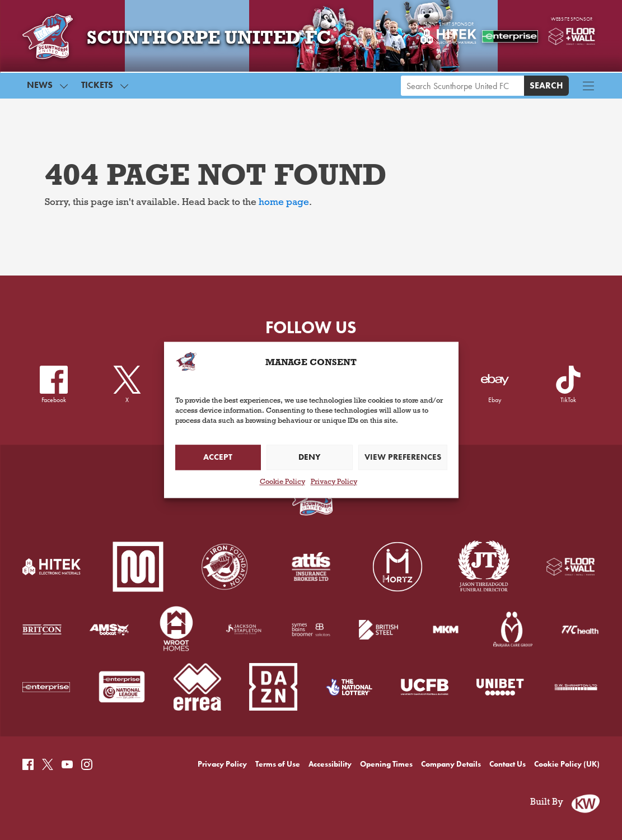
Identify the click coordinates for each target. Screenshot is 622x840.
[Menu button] (588, 86)
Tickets (97, 85)
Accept (218, 458)
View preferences (403, 458)
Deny (309, 458)
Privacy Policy (334, 483)
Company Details (451, 764)
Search (546, 85)
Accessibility (330, 764)
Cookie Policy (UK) (567, 764)
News (40, 85)
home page (284, 203)
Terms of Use (278, 764)
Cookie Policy (282, 483)
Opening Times (386, 764)
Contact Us (508, 764)
